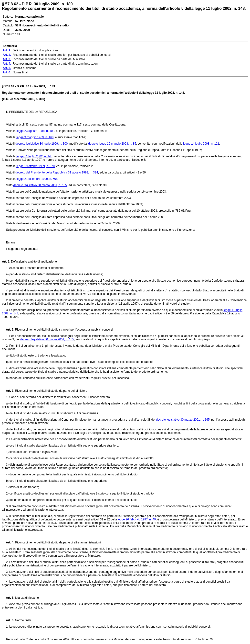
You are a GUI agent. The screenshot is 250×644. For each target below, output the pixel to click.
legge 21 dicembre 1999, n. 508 (37, 179)
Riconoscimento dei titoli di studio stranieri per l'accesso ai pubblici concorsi (63, 330)
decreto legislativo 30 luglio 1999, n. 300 (42, 144)
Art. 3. (8, 391)
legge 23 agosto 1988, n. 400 (35, 131)
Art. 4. (8, 542)
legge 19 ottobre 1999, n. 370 (36, 166)
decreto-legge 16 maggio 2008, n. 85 (112, 144)
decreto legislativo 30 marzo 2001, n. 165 (40, 185)
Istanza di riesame (26, 598)
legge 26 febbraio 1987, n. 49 (137, 519)
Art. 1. (6, 262)
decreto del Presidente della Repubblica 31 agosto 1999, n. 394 (57, 172)
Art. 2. (8, 330)
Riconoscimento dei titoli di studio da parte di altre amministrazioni (57, 542)
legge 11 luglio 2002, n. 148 (34, 156)
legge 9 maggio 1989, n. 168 (35, 137)
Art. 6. (8, 620)
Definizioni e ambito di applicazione (34, 262)
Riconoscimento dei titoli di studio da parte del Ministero (51, 391)
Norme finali (22, 620)
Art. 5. (8, 598)
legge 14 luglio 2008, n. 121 (201, 144)
